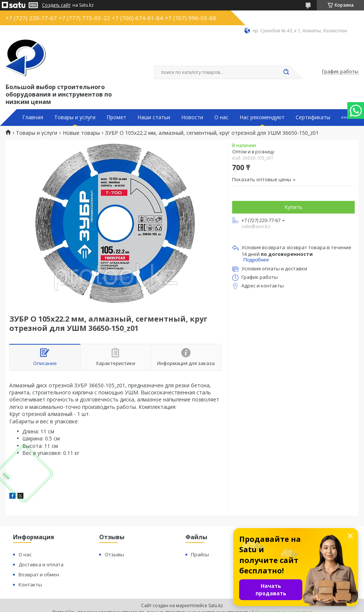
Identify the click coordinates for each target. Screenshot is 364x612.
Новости (192, 117)
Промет (116, 117)
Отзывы (114, 554)
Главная (33, 117)
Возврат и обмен (39, 574)
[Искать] (286, 72)
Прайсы (200, 554)
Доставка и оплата (41, 564)
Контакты (30, 585)
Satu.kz (216, 606)
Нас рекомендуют (262, 117)
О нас (221, 117)
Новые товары (81, 133)
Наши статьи (154, 117)
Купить (293, 207)
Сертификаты (313, 117)
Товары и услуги (75, 117)
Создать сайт (56, 5)
